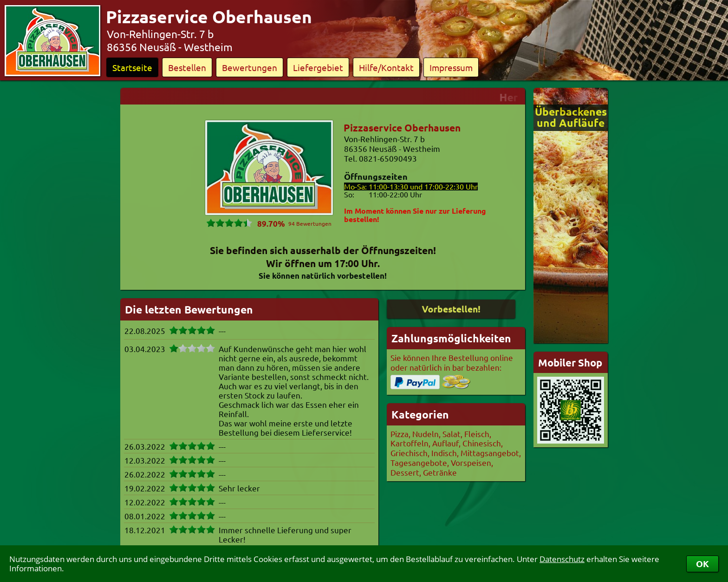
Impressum (451, 67)
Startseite (132, 67)
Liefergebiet (318, 67)
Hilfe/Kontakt (386, 67)
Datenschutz (562, 559)
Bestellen (187, 67)
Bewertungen (250, 67)
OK (702, 564)
